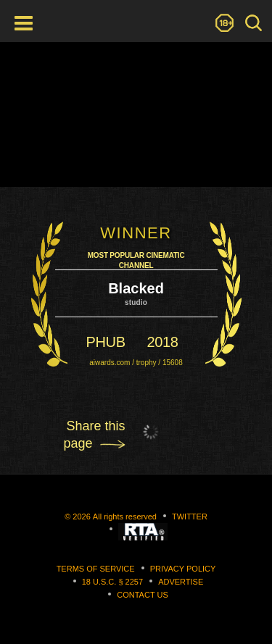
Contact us (143, 595)
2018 (163, 342)
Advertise (181, 582)
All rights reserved (125, 517)
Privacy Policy (183, 569)
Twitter (190, 517)
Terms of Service (96, 569)
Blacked (136, 288)
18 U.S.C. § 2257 (112, 582)
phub (106, 342)
